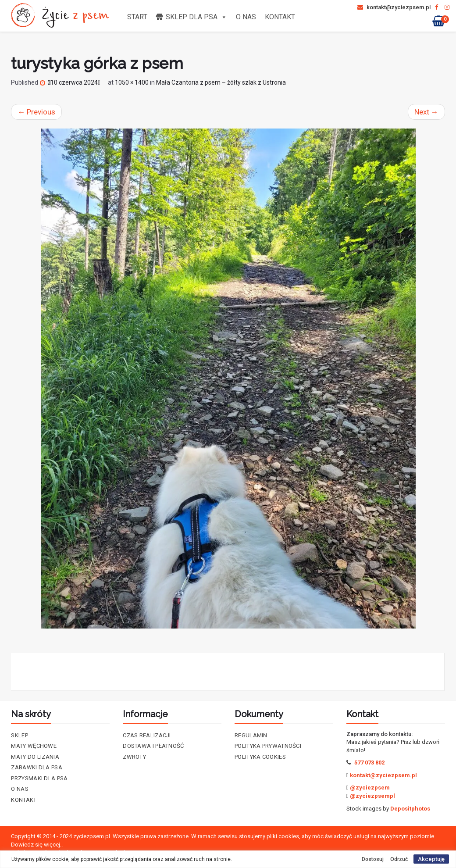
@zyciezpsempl (372, 796)
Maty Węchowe (34, 746)
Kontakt (280, 17)
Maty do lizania (35, 757)
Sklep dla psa (196, 17)
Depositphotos (410, 809)
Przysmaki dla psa (39, 778)
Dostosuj (373, 859)
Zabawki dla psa (37, 767)
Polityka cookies (260, 757)
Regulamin (251, 735)
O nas (246, 17)
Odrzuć (399, 859)
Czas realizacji (147, 735)
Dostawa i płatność (153, 746)
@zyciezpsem (370, 788)
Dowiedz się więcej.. (37, 845)
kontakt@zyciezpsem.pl (394, 7)
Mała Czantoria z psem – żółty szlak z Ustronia (221, 82)
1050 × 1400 (132, 82)
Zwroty (134, 757)
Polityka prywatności (268, 746)
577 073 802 (369, 763)
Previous (36, 112)
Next (426, 112)
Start (137, 17)
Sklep (20, 735)
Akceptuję (431, 859)
